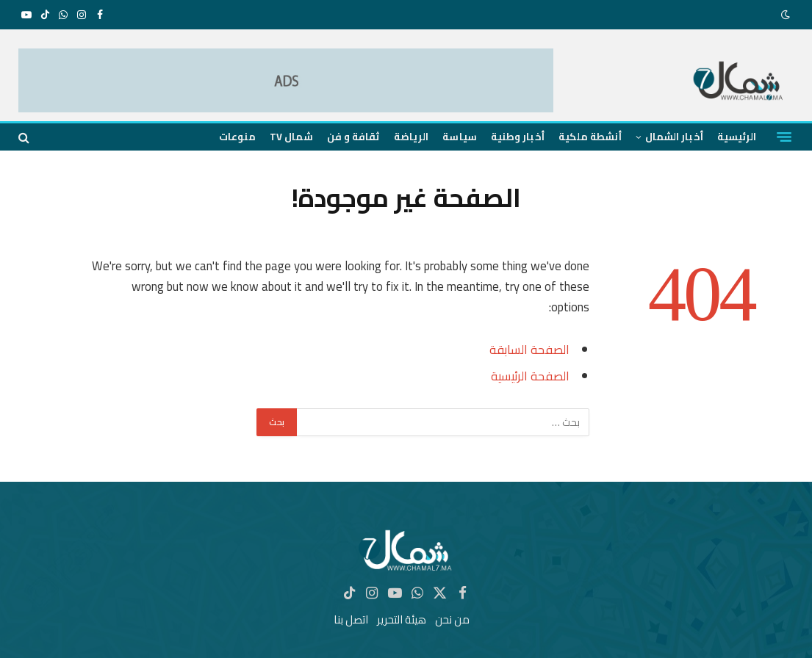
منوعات (237, 137)
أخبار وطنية (518, 137)
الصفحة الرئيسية (530, 376)
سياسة (459, 137)
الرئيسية (737, 137)
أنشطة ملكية (590, 137)
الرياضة (411, 137)
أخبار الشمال (674, 137)
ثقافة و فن (353, 137)
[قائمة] (784, 137)
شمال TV (291, 137)
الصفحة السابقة (529, 349)
